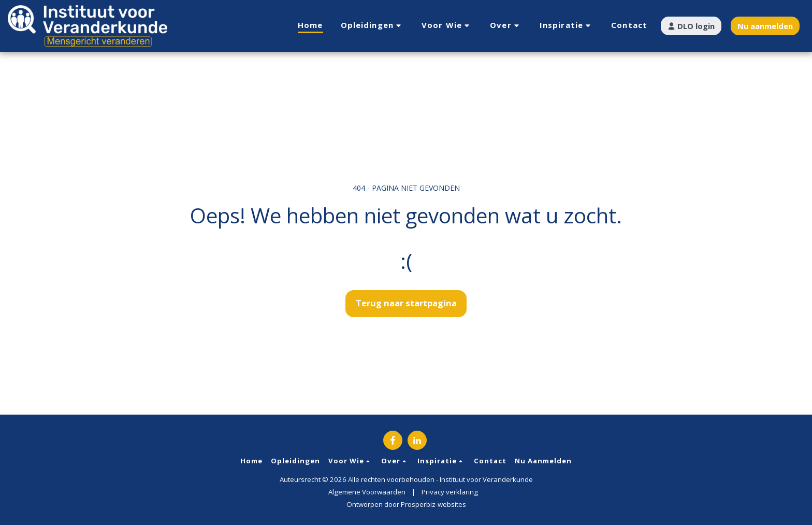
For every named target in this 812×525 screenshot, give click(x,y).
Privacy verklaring (450, 492)
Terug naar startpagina (406, 303)
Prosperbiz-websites (433, 504)
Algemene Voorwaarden (367, 492)
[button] (373, 26)
